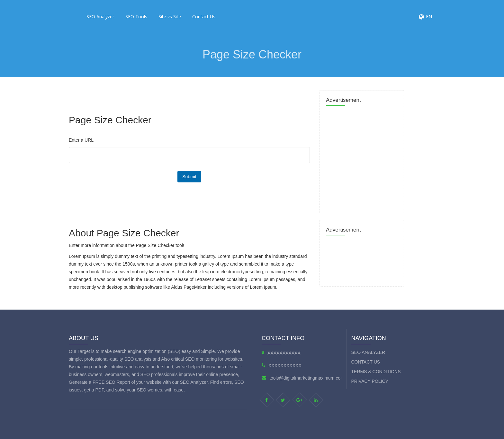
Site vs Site (170, 17)
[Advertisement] (184, 92)
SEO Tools (136, 17)
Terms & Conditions (376, 372)
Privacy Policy (370, 381)
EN (429, 17)
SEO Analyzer (100, 17)
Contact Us (204, 17)
